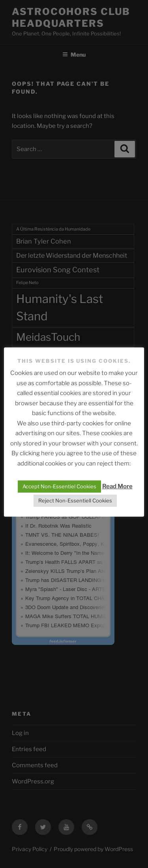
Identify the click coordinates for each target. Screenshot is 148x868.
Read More (117, 486)
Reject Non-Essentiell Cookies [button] (75, 500)
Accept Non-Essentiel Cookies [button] (59, 486)
